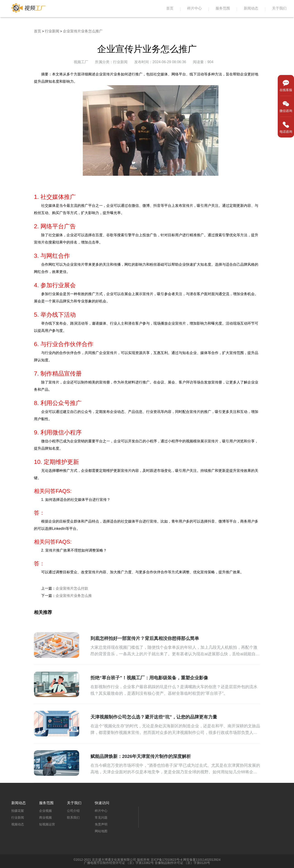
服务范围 (223, 8)
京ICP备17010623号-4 (166, 860)
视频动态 (18, 824)
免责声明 (101, 824)
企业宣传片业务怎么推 (74, 596)
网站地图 (101, 831)
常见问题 (101, 817)
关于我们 (279, 8)
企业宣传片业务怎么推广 (83, 31)
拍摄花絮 (18, 811)
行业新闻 (52, 31)
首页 (170, 8)
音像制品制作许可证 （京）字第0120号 (182, 863)
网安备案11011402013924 (202, 860)
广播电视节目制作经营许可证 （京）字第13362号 (119, 863)
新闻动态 (251, 8)
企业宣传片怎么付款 (72, 588)
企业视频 (45, 811)
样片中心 (194, 8)
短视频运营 (47, 824)
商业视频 (45, 817)
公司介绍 (73, 811)
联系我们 (73, 817)
